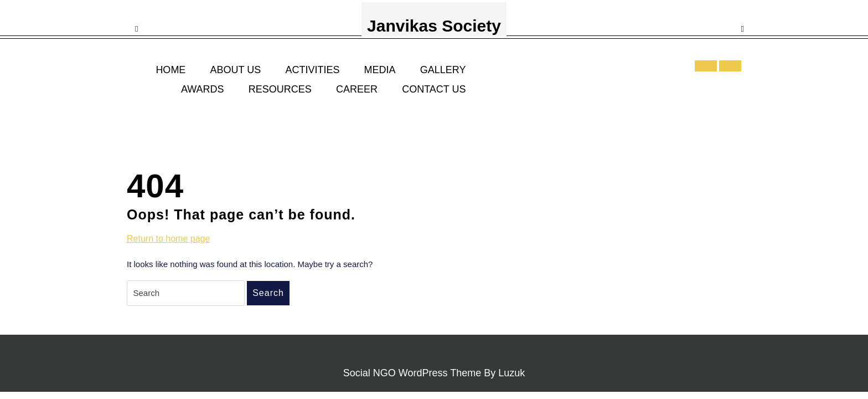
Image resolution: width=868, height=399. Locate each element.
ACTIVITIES (312, 70)
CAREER (357, 89)
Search (268, 293)
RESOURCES (280, 89)
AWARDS (203, 89)
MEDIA (380, 70)
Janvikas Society (434, 26)
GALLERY (443, 70)
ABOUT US (236, 70)
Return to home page (168, 239)
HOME (170, 70)
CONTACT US (434, 89)
